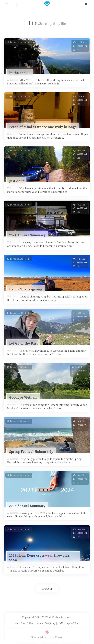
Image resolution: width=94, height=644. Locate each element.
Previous (47, 588)
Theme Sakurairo (41, 637)
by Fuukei (58, 637)
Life (78, 49)
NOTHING (82, 46)
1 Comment (81, 371)
